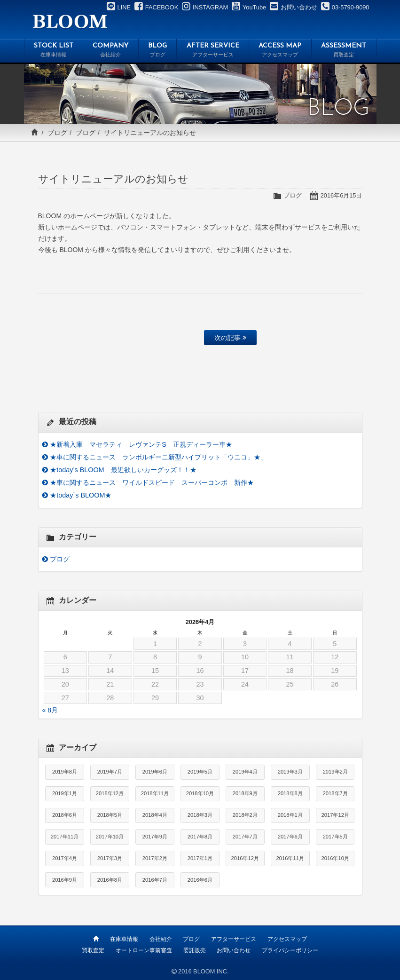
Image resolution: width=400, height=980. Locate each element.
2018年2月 (245, 815)
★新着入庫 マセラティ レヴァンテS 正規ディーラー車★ (141, 444)
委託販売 (195, 950)
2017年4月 (65, 858)
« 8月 (50, 710)
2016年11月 (290, 858)
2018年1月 (290, 815)
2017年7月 (245, 837)
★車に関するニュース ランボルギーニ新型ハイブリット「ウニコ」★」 (158, 457)
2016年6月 (200, 880)
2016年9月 (65, 880)
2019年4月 (245, 772)
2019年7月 (110, 772)
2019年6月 (155, 772)
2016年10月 (335, 858)
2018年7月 (335, 793)
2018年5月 (110, 815)
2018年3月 (200, 815)
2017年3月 (110, 858)
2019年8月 (65, 772)
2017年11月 (65, 837)
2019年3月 (290, 772)
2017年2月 (155, 858)
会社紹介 (161, 939)
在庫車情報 (124, 939)
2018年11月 (155, 793)
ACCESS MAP (280, 51)
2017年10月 (110, 837)
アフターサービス (234, 939)
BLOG (158, 51)
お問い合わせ (234, 950)
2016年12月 (245, 858)
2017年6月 (290, 837)
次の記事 (230, 338)
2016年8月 (110, 880)
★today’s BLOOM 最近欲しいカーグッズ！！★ (123, 470)
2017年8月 (200, 837)
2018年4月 (155, 815)
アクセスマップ (287, 939)
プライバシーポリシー (290, 950)
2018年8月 (290, 793)
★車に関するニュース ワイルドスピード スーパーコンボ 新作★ (152, 482)
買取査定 (93, 950)
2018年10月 (200, 793)
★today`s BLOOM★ (81, 495)
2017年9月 (155, 837)
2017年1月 (200, 858)
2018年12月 (110, 793)
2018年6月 (65, 815)
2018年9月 (245, 793)
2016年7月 (155, 880)
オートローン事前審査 (144, 950)
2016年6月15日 (341, 195)
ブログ (57, 133)
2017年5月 (335, 837)
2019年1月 (65, 793)
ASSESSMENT (344, 51)
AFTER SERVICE (213, 51)
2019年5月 (200, 772)
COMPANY (111, 51)
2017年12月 (335, 815)
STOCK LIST (54, 51)
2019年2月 (335, 772)
